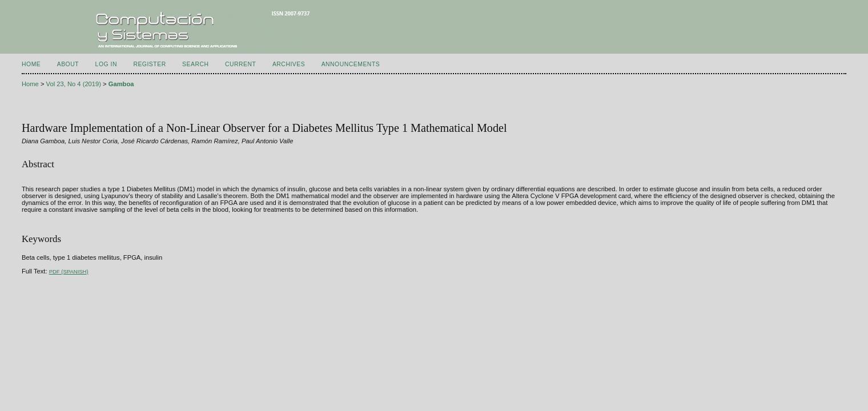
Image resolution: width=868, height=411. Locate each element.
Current (240, 64)
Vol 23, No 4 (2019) (74, 84)
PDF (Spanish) (69, 271)
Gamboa (121, 84)
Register (149, 64)
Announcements (351, 64)
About (68, 64)
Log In (106, 64)
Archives (289, 64)
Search (195, 64)
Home (31, 64)
